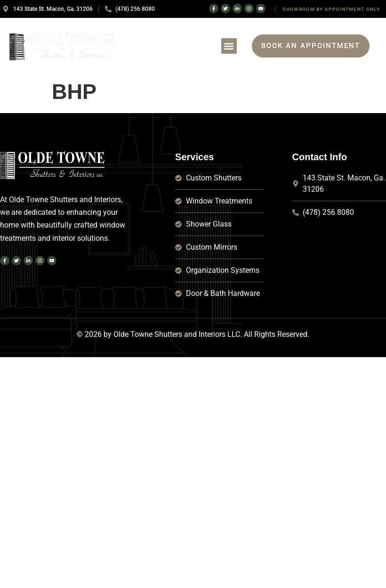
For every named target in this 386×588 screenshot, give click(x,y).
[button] (229, 46)
